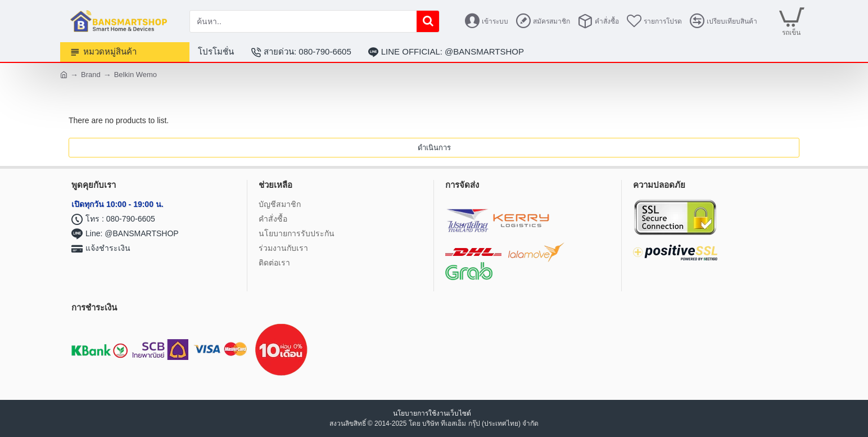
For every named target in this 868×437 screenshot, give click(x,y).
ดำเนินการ (434, 148)
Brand (91, 75)
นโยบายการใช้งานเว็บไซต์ (433, 413)
